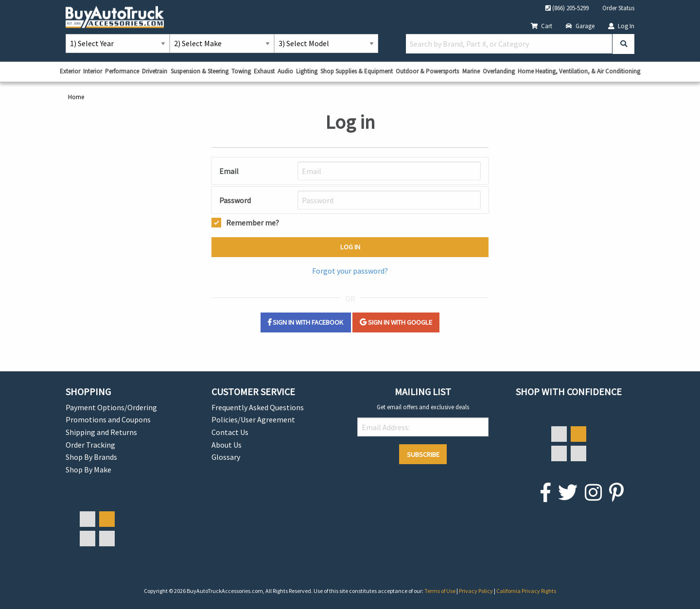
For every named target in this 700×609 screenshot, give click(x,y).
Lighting (307, 71)
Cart (542, 26)
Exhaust (264, 71)
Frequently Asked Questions (258, 407)
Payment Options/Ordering (111, 407)
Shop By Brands (91, 457)
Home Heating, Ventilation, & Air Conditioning (579, 71)
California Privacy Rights (526, 591)
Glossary (226, 457)
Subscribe (423, 454)
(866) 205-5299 (567, 8)
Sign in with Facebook (306, 322)
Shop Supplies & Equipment (357, 71)
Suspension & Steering (200, 71)
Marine (471, 71)
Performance (122, 71)
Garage (580, 26)
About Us (227, 445)
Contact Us (230, 432)
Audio (285, 71)
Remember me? (253, 222)
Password (235, 200)
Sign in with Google (396, 322)
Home (76, 97)
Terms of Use (440, 591)
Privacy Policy (476, 591)
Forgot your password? (350, 271)
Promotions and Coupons (108, 419)
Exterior (70, 71)
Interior (93, 71)
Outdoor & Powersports (427, 71)
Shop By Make (88, 470)
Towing (241, 71)
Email (229, 171)
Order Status (618, 8)
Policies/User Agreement (253, 419)
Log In (621, 26)
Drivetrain (155, 71)
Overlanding (499, 71)
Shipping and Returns (101, 432)
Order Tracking (90, 445)
